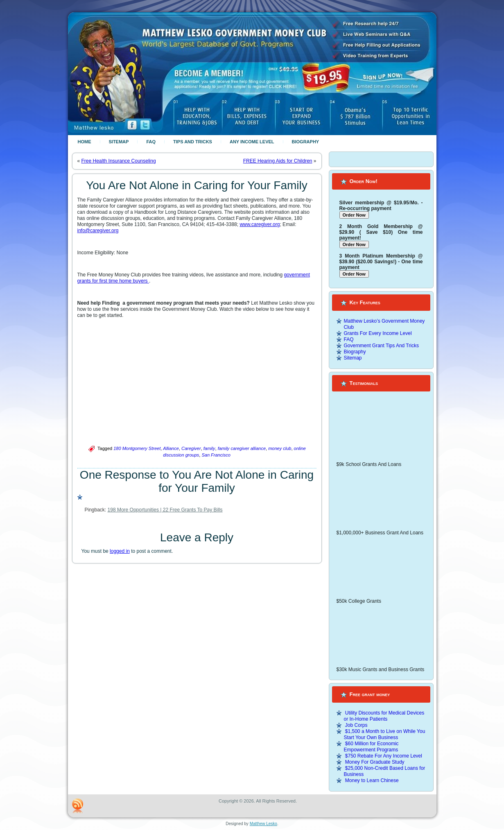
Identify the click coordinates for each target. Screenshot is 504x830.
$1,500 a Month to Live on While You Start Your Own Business (385, 734)
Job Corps (356, 725)
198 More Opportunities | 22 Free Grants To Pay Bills (165, 510)
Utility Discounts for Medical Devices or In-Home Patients (384, 716)
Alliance (171, 448)
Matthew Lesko (263, 824)
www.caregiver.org (260, 224)
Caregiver (191, 448)
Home (85, 142)
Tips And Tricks (193, 142)
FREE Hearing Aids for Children (278, 161)
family (209, 448)
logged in (120, 551)
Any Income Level (252, 142)
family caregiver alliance (242, 448)
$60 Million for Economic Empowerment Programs (371, 747)
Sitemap (119, 142)
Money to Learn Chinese (372, 780)
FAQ (151, 142)
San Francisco (216, 455)
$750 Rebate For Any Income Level (384, 756)
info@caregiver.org (98, 231)
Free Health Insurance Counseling (119, 161)
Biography (306, 142)
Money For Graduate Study (375, 762)
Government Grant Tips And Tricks (381, 346)
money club (280, 448)
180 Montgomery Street (137, 448)
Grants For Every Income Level (378, 333)
